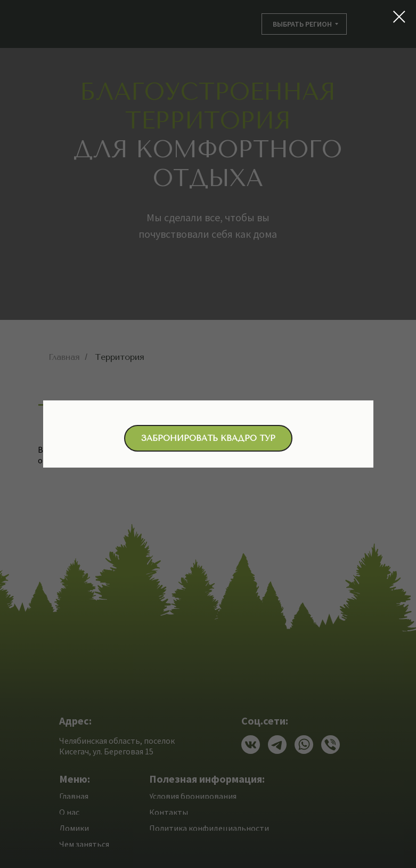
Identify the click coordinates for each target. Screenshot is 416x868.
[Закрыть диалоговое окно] (399, 17)
